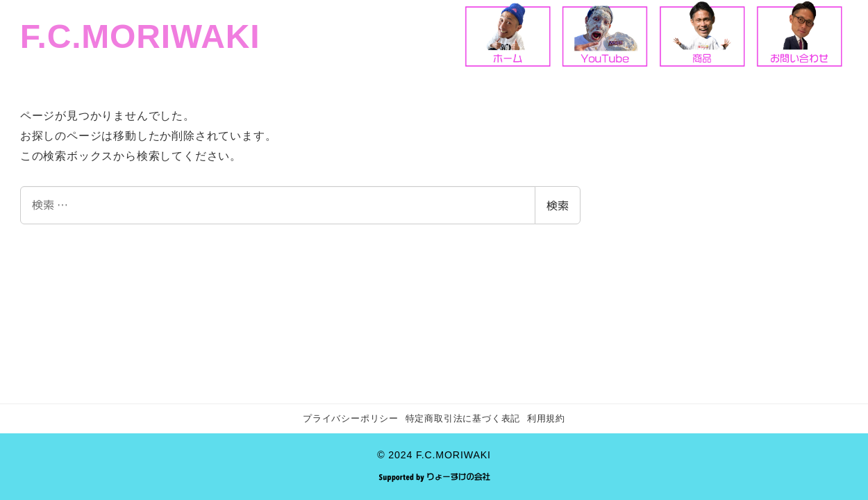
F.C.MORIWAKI (140, 36)
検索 (558, 206)
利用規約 (546, 418)
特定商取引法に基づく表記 (463, 418)
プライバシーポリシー (351, 418)
